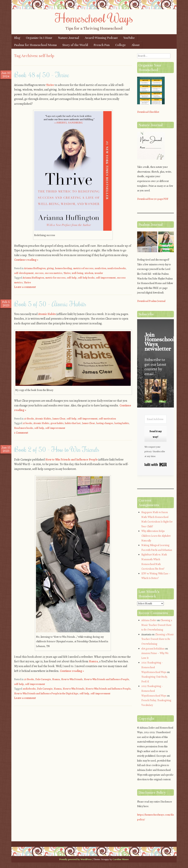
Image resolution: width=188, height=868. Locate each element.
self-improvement (106, 278)
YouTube (129, 38)
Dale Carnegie (43, 679)
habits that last (73, 423)
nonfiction (100, 268)
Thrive (50, 85)
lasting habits (122, 423)
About (135, 45)
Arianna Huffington (35, 268)
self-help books (86, 278)
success (39, 273)
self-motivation (107, 419)
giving (50, 268)
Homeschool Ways (94, 18)
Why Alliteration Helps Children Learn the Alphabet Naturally (156, 536)
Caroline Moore (121, 859)
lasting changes (105, 423)
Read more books (24, 428)
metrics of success (83, 268)
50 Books (29, 419)
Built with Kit (156, 465)
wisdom (89, 273)
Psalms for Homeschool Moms (35, 45)
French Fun (102, 45)
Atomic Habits (47, 314)
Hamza (93, 661)
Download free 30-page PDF (153, 199)
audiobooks (29, 689)
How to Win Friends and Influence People (72, 460)
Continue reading (26, 260)
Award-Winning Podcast (101, 38)
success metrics (54, 273)
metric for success (55, 278)
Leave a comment (25, 287)
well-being (78, 273)
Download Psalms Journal (151, 301)
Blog (17, 38)
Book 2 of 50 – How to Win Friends (57, 449)
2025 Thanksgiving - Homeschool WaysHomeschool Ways (154, 667)
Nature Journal (68, 38)
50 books (27, 423)
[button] (156, 391)
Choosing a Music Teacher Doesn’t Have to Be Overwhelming (157, 625)
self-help (72, 278)
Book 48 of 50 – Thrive (42, 75)
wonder (99, 273)
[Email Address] (156, 419)
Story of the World (75, 45)
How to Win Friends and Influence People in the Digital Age (46, 693)
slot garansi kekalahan (153, 649)
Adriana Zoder (149, 620)
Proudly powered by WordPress (75, 859)
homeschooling (64, 268)
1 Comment (21, 433)
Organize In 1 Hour (39, 38)
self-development (24, 273)
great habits (57, 423)
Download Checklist (148, 112)
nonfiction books (117, 268)
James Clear (59, 419)
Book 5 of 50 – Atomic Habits (50, 304)
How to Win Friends (72, 679)
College (121, 45)
